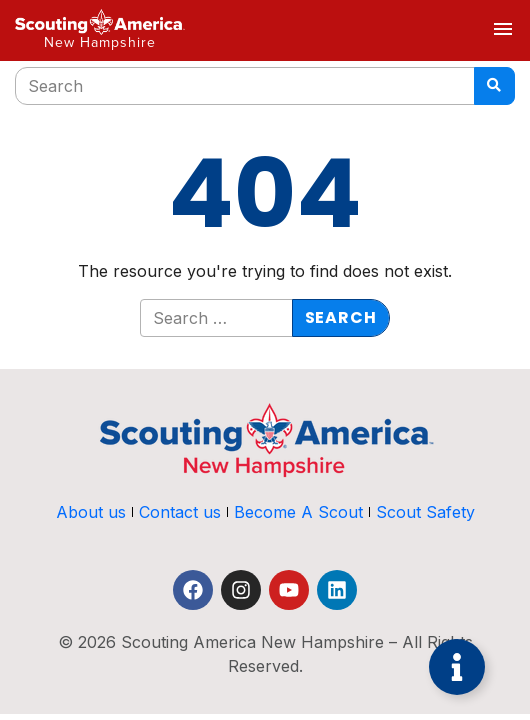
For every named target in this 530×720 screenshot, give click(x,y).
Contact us (180, 512)
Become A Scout (298, 512)
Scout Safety (425, 512)
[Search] (494, 86)
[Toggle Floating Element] (457, 667)
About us (91, 512)
